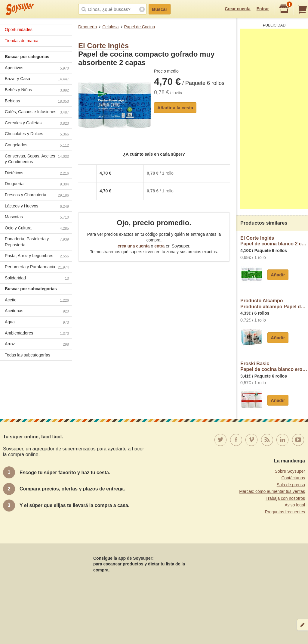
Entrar (263, 9)
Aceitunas (37, 311)
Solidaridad (37, 279)
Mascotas (37, 218)
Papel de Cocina (140, 27)
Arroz (37, 345)
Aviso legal (295, 505)
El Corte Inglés (103, 46)
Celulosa (110, 27)
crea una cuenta (134, 246)
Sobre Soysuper (290, 471)
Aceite (37, 301)
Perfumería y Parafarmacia (37, 268)
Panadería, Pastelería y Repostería (37, 242)
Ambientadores (37, 334)
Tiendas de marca (22, 41)
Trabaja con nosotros (285, 498)
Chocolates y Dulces (37, 134)
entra (159, 246)
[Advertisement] (274, 119)
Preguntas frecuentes (285, 512)
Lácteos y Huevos (37, 207)
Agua (37, 323)
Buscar (160, 9)
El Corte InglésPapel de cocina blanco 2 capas (274, 241)
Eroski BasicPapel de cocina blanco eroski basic (274, 367)
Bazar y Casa (37, 79)
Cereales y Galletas (37, 124)
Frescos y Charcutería (37, 196)
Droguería (88, 27)
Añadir (278, 275)
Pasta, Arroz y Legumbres (37, 256)
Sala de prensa (291, 485)
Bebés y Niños (37, 90)
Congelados (37, 146)
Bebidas (37, 102)
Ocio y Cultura (37, 229)
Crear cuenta (238, 9)
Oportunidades (19, 30)
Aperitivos (37, 68)
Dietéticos (37, 174)
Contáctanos (293, 478)
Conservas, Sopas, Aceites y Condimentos (37, 159)
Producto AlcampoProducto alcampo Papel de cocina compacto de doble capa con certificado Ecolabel (274, 304)
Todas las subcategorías (28, 355)
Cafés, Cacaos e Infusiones (37, 112)
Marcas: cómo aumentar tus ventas (272, 491)
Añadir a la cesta (175, 108)
